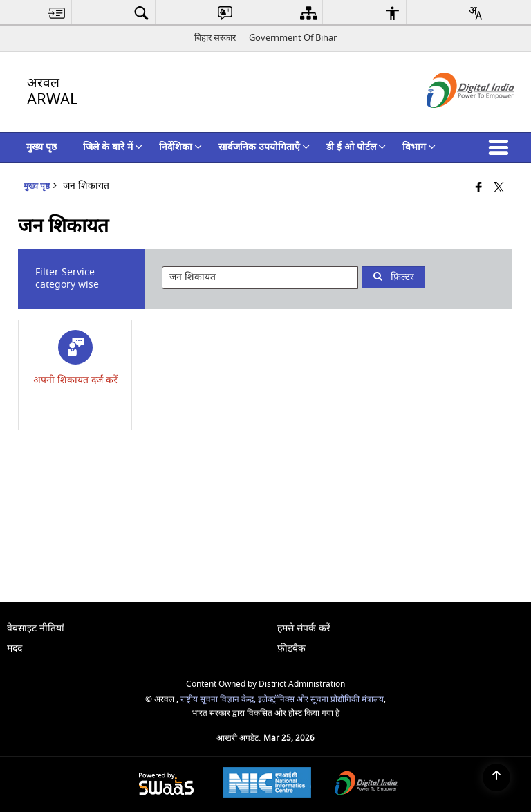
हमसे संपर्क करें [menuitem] (304, 628)
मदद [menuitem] (15, 648)
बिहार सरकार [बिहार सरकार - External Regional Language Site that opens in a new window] (215, 38)
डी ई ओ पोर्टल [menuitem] (356, 147)
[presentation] (260, 278)
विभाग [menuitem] (419, 147)
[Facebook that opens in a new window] (479, 188)
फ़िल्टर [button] (393, 277)
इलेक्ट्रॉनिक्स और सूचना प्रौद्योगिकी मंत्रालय (321, 700)
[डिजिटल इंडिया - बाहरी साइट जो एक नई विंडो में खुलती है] (453, 120)
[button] (501, 147)
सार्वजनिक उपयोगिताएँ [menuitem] (264, 147)
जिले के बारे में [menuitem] (113, 147)
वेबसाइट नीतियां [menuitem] (36, 628)
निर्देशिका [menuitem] (180, 147)
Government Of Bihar (293, 38)
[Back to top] (496, 777)
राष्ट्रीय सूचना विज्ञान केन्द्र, (219, 700)
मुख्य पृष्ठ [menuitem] (41, 147)
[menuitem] (57, 13)
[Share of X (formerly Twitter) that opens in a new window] (499, 188)
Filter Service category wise (67, 278)
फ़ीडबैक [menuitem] (291, 648)
